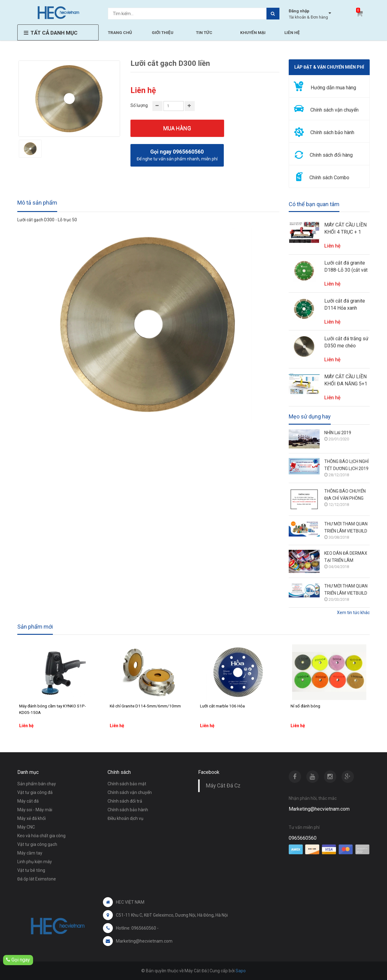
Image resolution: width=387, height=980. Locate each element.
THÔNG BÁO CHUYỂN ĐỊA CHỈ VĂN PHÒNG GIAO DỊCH (345, 495)
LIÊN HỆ (292, 32)
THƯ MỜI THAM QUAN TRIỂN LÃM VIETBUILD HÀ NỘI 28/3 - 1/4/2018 (346, 590)
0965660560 (303, 838)
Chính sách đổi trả (125, 801)
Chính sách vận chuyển (130, 792)
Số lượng (139, 105)
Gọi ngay (18, 960)
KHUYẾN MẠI (253, 32)
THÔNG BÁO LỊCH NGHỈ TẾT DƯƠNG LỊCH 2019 (347, 465)
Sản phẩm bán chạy (37, 784)
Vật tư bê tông (31, 870)
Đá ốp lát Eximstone (37, 879)
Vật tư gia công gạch (37, 844)
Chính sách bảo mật (127, 784)
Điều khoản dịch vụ (125, 818)
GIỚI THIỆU (163, 32)
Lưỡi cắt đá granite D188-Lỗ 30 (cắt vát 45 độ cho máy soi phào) (346, 267)
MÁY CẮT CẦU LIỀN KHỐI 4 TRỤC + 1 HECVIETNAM (345, 229)
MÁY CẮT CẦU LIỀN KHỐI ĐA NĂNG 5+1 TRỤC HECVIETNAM (346, 380)
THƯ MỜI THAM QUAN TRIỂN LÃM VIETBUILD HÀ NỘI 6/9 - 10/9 (346, 528)
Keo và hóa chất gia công (41, 836)
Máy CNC (26, 827)
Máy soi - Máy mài (35, 810)
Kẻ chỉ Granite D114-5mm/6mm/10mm (145, 706)
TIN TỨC (204, 32)
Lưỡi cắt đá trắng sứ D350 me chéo (346, 342)
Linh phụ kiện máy (35, 862)
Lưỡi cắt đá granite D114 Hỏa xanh (345, 304)
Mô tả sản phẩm (37, 203)
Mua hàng (177, 128)
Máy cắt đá (28, 801)
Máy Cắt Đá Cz (223, 786)
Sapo (241, 971)
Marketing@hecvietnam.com (319, 809)
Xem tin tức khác (353, 613)
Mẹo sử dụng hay (310, 417)
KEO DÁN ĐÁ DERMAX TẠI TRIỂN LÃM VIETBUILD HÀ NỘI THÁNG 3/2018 (346, 557)
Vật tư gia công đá (35, 792)
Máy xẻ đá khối (32, 818)
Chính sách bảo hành (128, 810)
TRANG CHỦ (120, 32)
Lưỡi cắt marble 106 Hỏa (222, 706)
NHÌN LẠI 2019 (338, 433)
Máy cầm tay (30, 853)
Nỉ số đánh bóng (305, 706)
